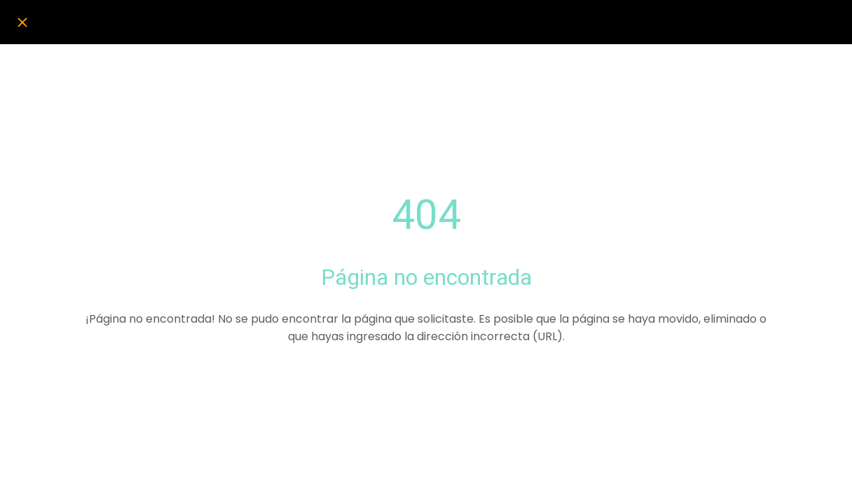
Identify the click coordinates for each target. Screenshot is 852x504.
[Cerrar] (22, 22)
